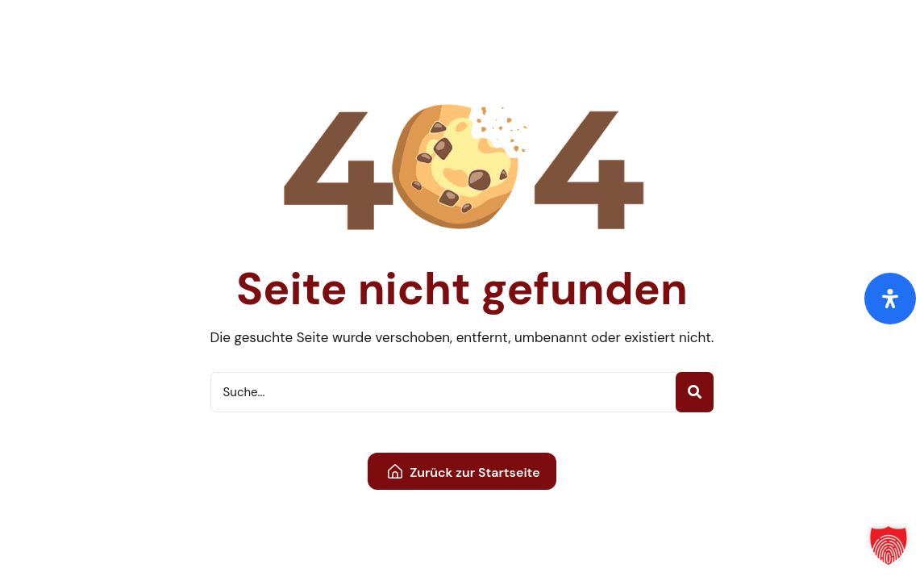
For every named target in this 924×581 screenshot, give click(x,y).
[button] (889, 545)
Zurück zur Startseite (464, 472)
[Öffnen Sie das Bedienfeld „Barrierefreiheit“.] (890, 299)
